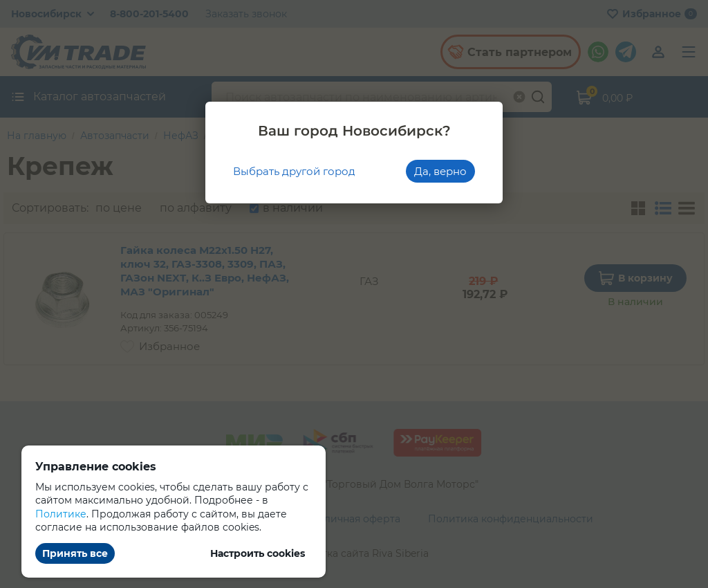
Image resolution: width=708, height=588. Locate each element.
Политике (61, 514)
